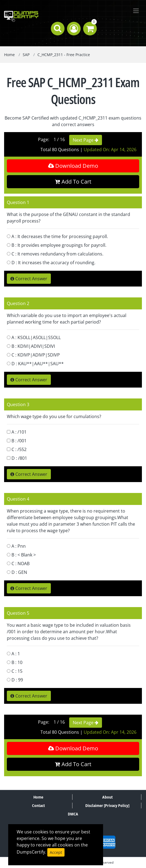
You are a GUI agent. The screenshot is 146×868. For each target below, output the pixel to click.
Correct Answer (29, 279)
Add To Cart (73, 182)
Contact (38, 805)
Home (9, 55)
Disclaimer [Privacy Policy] (107, 805)
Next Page (86, 140)
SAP (26, 55)
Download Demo (73, 166)
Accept (56, 852)
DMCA (73, 814)
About (107, 797)
